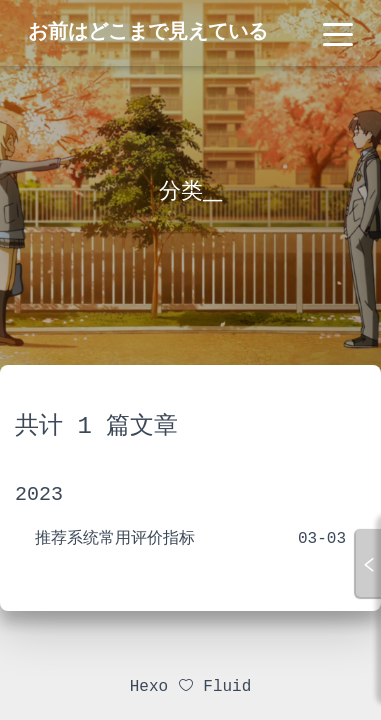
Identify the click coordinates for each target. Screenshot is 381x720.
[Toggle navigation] (338, 33)
